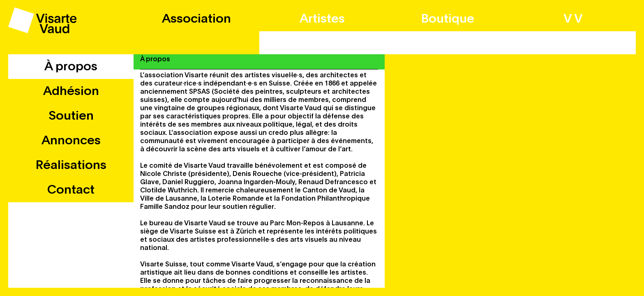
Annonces (71, 141)
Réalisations (71, 165)
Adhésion (71, 91)
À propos (71, 67)
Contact (71, 190)
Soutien (71, 116)
